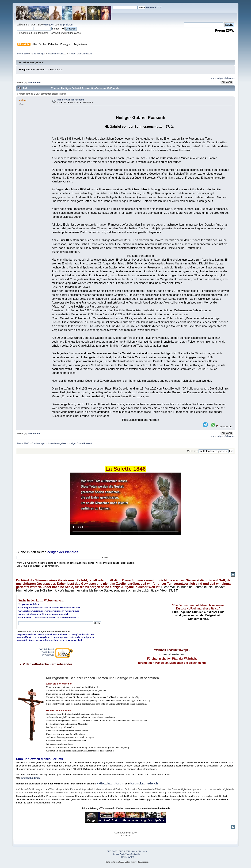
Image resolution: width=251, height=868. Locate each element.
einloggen (49, 25)
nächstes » (229, 78)
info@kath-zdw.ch (30, 778)
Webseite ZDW (154, 7)
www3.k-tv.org (47, 649)
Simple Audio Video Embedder (127, 854)
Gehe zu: (192, 451)
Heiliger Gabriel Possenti (71, 100)
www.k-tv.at (48, 655)
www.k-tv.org (47, 652)
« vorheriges (217, 78)
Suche (21, 552)
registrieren (66, 25)
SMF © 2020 (125, 851)
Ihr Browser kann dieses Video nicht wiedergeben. (125, 504)
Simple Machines (139, 851)
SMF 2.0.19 (112, 851)
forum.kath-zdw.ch (144, 783)
